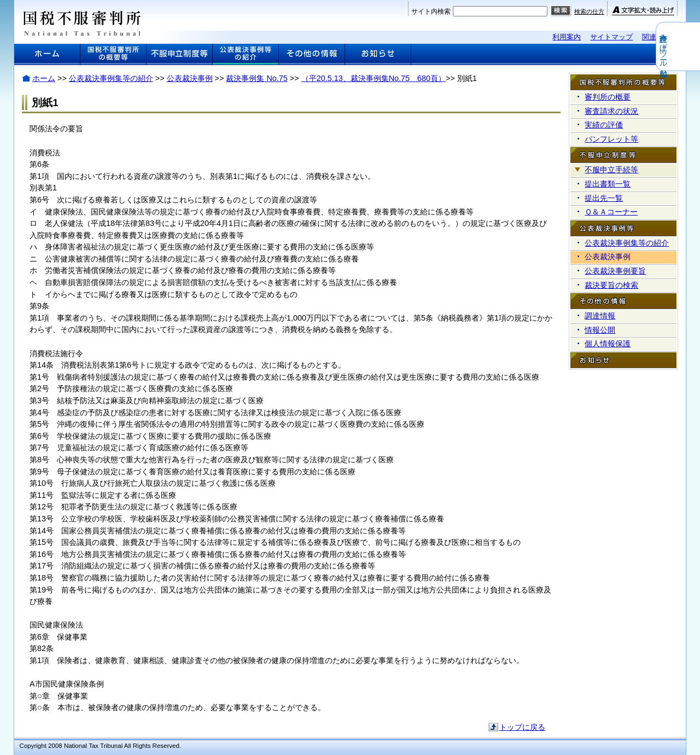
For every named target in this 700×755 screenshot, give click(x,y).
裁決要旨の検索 (611, 285)
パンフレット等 (611, 139)
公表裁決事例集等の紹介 (111, 78)
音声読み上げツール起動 (693, 47)
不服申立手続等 (611, 170)
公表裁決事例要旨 (615, 271)
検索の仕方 (589, 11)
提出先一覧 (604, 198)
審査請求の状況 (611, 111)
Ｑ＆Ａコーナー (611, 212)
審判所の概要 (608, 97)
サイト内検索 (431, 11)
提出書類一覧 (608, 184)
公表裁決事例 (190, 78)
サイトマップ (611, 37)
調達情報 (600, 316)
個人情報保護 (608, 344)
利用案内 (567, 37)
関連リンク (660, 37)
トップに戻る (522, 727)
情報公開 (600, 330)
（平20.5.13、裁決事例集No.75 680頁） (374, 78)
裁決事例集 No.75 (256, 78)
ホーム (44, 78)
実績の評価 (604, 125)
